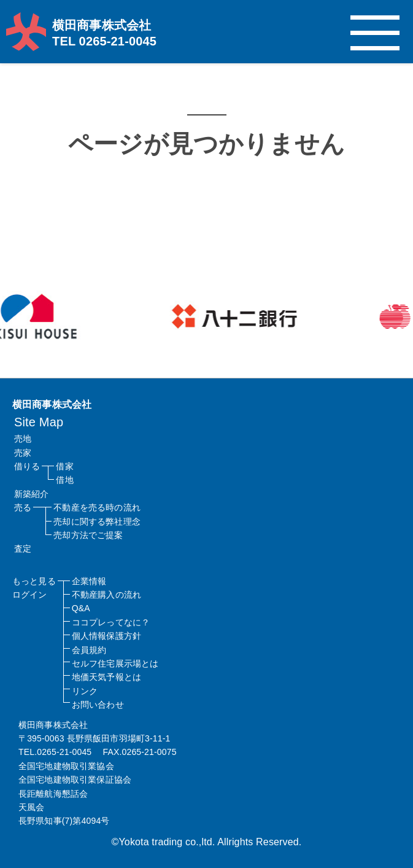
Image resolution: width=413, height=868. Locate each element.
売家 (23, 453)
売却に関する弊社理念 (97, 522)
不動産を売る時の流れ (97, 507)
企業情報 (89, 581)
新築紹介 (32, 494)
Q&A (81, 608)
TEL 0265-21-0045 (104, 41)
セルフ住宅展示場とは (115, 663)
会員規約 (89, 650)
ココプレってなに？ (111, 622)
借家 (64, 466)
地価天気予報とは (106, 677)
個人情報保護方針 (106, 636)
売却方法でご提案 (88, 535)
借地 (64, 480)
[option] (272, 316)
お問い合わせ (98, 705)
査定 (23, 549)
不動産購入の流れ (106, 595)
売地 (23, 439)
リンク (85, 691)
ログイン (30, 595)
